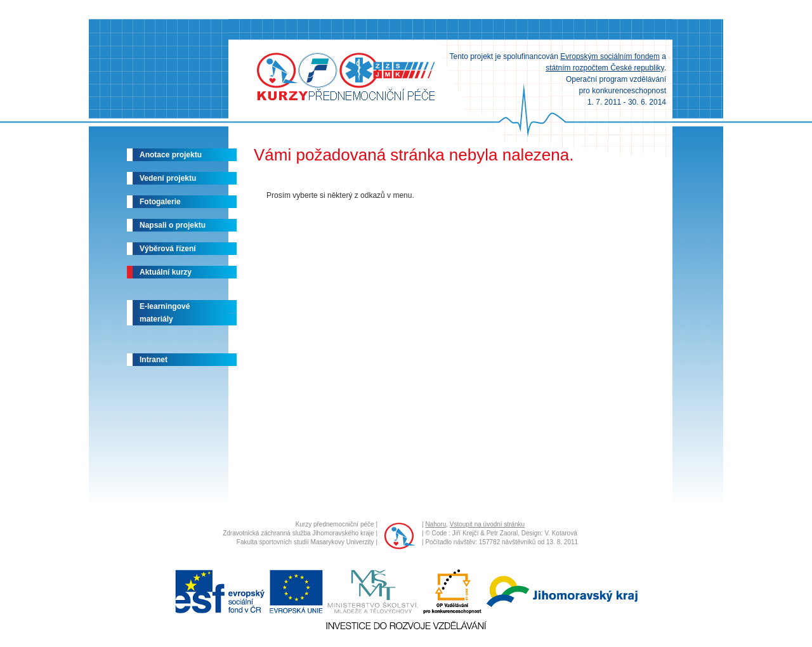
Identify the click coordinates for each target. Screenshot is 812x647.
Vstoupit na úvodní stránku (487, 524)
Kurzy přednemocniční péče (335, 524)
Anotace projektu (171, 155)
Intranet (154, 360)
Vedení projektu (168, 178)
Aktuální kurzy (166, 272)
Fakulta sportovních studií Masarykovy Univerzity (305, 542)
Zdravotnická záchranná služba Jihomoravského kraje (298, 533)
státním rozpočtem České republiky (605, 68)
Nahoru (435, 524)
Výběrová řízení (168, 249)
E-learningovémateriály (165, 313)
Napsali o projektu (173, 225)
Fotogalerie (160, 202)
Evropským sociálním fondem (610, 56)
